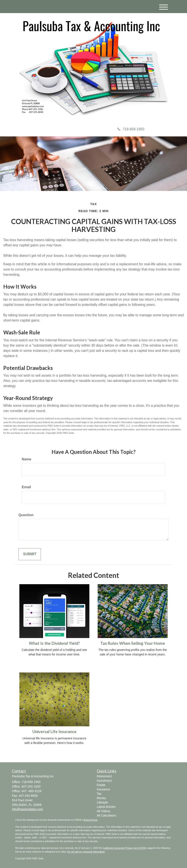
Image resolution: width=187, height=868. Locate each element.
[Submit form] (30, 554)
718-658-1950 (131, 129)
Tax (99, 794)
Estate (101, 785)
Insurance (103, 789)
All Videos (104, 811)
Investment (104, 781)
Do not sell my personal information (86, 852)
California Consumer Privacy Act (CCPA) (124, 848)
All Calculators (106, 815)
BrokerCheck (91, 820)
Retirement (104, 776)
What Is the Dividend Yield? (54, 643)
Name (27, 459)
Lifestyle (102, 802)
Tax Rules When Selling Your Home (133, 643)
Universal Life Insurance (54, 732)
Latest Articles (106, 807)
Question (26, 515)
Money (101, 798)
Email (26, 487)
